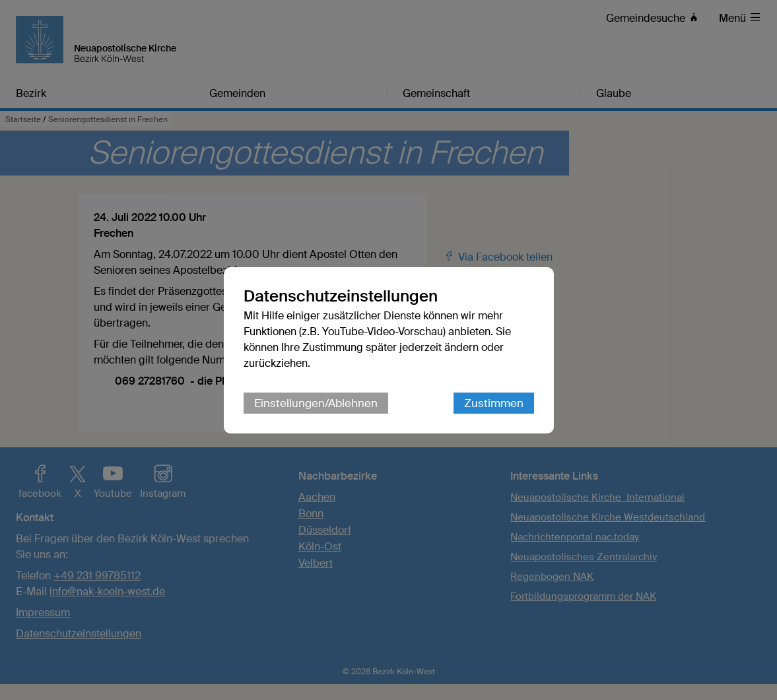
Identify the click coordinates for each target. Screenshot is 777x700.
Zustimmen (494, 403)
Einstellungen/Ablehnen (316, 403)
